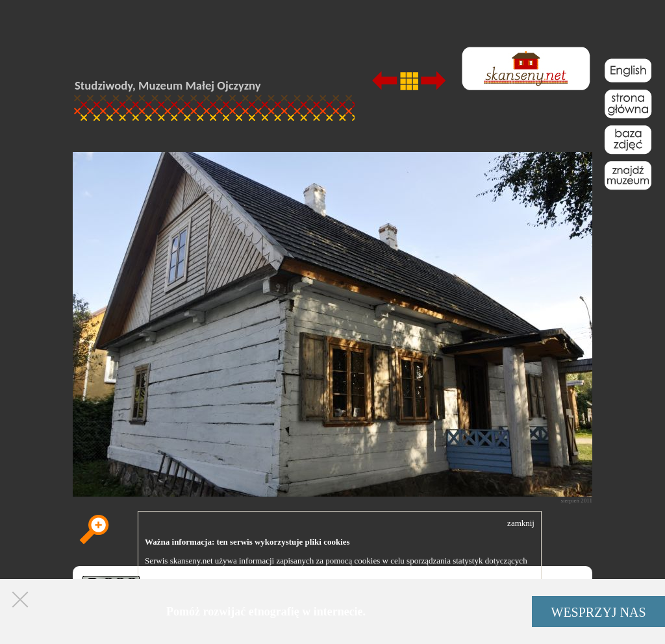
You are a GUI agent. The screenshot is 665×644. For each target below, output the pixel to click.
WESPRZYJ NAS (599, 612)
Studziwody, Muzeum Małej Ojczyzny (168, 85)
